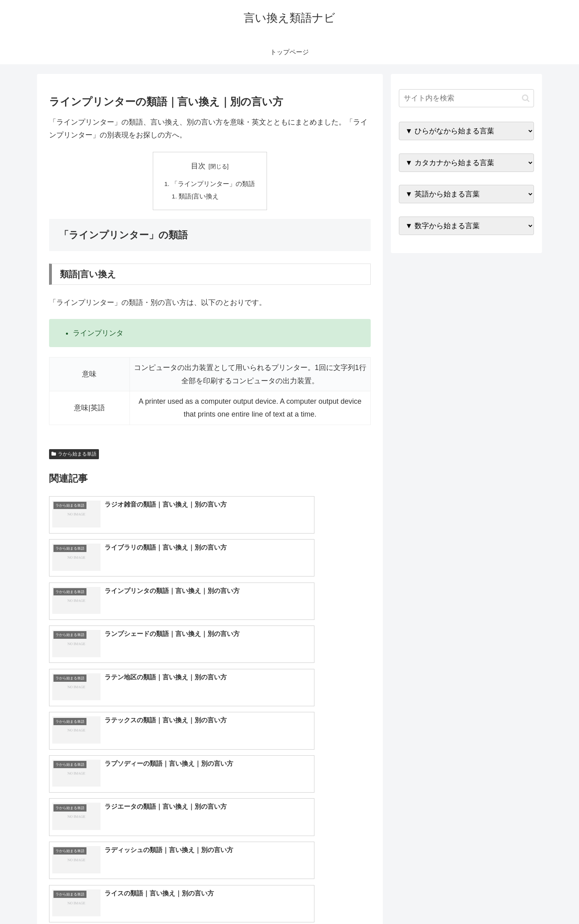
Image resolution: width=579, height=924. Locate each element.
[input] (466, 98)
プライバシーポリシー (506, 899)
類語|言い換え (199, 197)
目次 (198, 166)
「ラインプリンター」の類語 (213, 184)
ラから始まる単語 (74, 455)
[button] (526, 98)
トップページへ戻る (444, 899)
